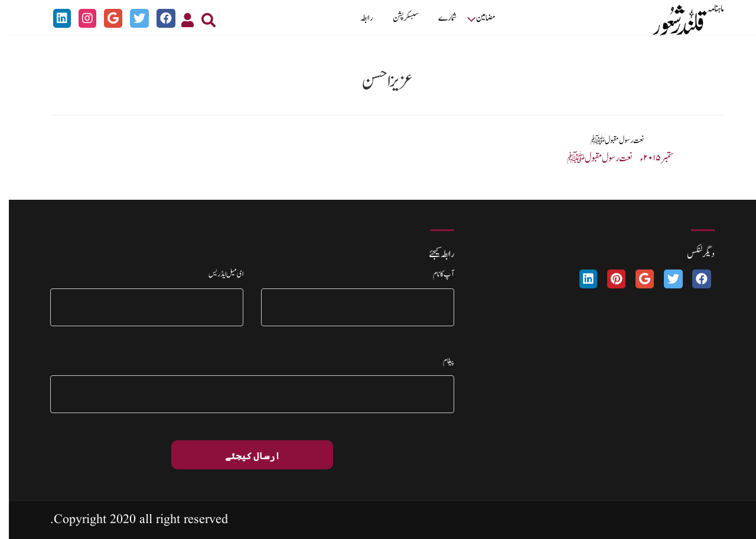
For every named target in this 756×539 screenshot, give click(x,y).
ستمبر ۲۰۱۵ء (648, 158)
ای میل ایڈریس (217, 274)
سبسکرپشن (397, 18)
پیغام (440, 361)
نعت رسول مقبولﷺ (609, 141)
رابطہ (358, 18)
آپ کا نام (435, 274)
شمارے (439, 18)
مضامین (477, 18)
